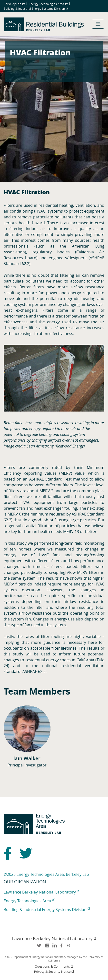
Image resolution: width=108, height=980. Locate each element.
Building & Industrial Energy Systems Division (36, 9)
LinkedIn (54, 947)
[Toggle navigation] (98, 24)
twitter (39, 947)
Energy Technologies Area (48, 4)
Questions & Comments (55, 967)
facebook (61, 947)
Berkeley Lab (14, 4)
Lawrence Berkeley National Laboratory (41, 892)
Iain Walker (27, 758)
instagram (47, 947)
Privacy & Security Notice (55, 972)
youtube (69, 947)
